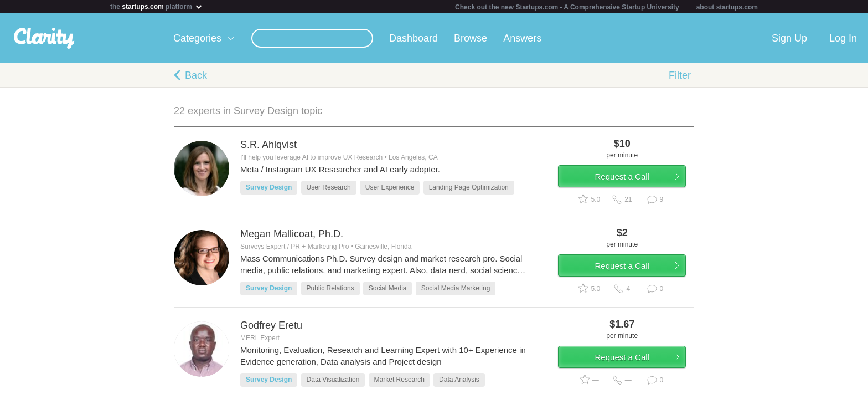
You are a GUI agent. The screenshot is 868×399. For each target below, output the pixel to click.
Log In (843, 38)
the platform (157, 6)
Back (196, 75)
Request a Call (629, 179)
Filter (680, 75)
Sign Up (789, 38)
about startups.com (727, 7)
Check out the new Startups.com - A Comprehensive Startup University (567, 7)
